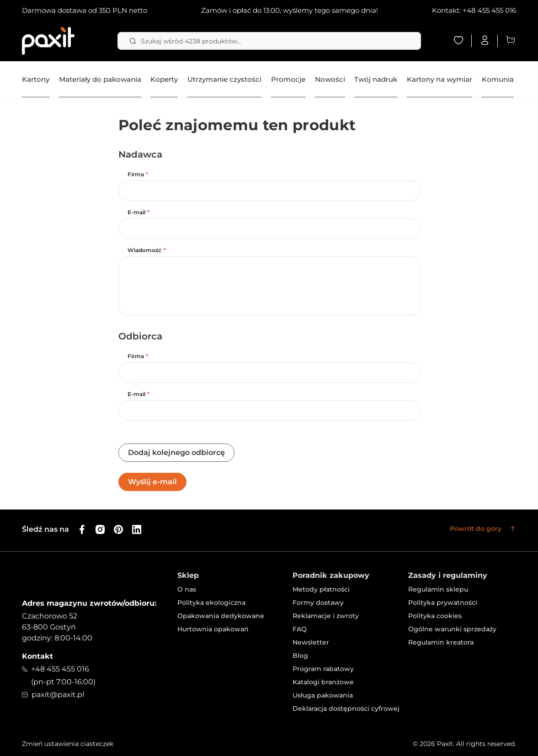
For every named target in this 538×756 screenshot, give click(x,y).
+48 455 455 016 (489, 10)
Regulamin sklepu (438, 589)
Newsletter (311, 642)
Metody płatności (321, 589)
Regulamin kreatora (441, 642)
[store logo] (48, 41)
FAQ (300, 629)
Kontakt (37, 656)
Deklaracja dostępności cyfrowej (346, 708)
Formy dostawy (318, 603)
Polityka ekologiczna (211, 603)
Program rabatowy (323, 669)
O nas (187, 589)
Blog (300, 656)
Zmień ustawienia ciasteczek (68, 744)
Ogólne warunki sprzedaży (452, 629)
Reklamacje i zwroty (326, 616)
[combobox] (269, 41)
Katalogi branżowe (323, 682)
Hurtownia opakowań (213, 629)
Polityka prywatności (443, 603)
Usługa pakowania (323, 695)
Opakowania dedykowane (221, 616)
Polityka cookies (435, 616)
